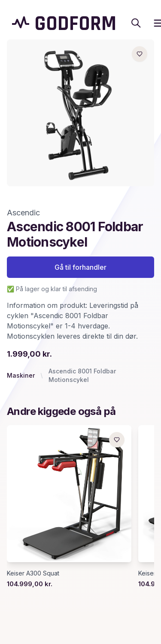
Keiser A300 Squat (33, 573)
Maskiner (21, 375)
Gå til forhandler (80, 267)
